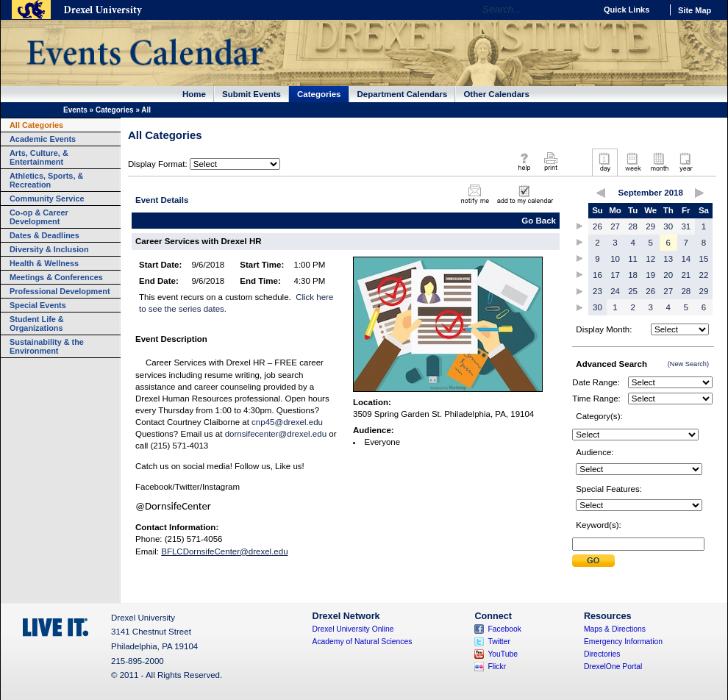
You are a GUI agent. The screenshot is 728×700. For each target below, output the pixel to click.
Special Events (38, 305)
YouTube (503, 654)
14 (686, 259)
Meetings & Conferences (56, 277)
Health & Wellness (44, 263)
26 (597, 226)
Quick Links (627, 10)
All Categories (36, 125)
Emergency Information (623, 642)
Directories (602, 654)
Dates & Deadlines (44, 235)
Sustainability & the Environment (47, 346)
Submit (593, 561)
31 (686, 226)
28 (633, 226)
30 (668, 226)
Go (581, 10)
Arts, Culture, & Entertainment (39, 157)
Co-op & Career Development (39, 217)
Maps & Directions (615, 629)
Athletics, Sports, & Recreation (46, 180)
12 (650, 259)
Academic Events (43, 139)
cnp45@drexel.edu (287, 422)
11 (633, 259)
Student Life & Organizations (37, 324)
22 (704, 275)
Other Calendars (496, 94)
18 (633, 275)
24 (615, 291)
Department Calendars (403, 94)
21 (686, 275)
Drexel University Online (353, 629)
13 (668, 259)
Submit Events (251, 94)
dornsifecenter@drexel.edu (276, 434)
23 (597, 291)
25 (633, 291)
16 (597, 275)
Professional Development (60, 291)
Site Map (695, 10)
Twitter (499, 642)
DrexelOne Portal (613, 667)
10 (615, 259)
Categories (319, 94)
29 (650, 226)
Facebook (504, 629)
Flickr (497, 667)
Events (75, 110)
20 (668, 275)
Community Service (47, 199)
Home (194, 94)
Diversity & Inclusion (49, 249)
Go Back (539, 221)
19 (650, 275)
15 (704, 259)
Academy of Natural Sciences (363, 642)
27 (615, 226)
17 (615, 275)
